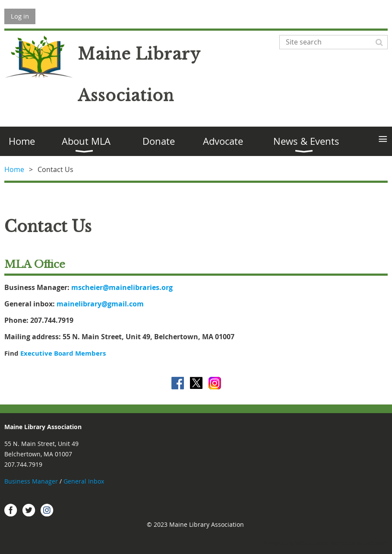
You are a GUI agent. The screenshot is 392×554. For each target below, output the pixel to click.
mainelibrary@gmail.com (100, 304)
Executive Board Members (63, 353)
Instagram (47, 510)
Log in (20, 16)
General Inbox (85, 481)
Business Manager (31, 481)
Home (14, 169)
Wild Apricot (311, 543)
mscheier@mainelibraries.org (122, 287)
